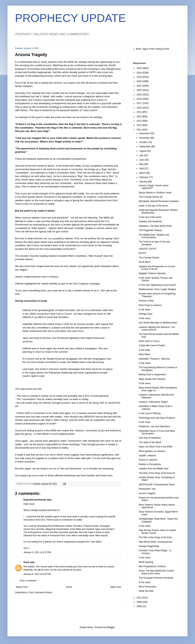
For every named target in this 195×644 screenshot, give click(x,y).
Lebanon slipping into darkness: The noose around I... (157, 328)
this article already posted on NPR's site (79, 72)
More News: (145, 354)
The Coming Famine (149, 258)
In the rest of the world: (150, 217)
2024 (139, 73)
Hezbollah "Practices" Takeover (154, 359)
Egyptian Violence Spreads (152, 273)
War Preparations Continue (152, 566)
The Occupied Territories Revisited (156, 578)
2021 (139, 86)
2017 (139, 103)
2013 (139, 121)
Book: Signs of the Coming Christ (153, 49)
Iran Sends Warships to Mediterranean (158, 323)
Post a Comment (28, 581)
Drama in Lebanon (148, 460)
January (144, 182)
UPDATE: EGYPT (148, 249)
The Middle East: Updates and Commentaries (154, 236)
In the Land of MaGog (150, 413)
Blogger (111, 627)
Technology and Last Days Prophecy (157, 418)
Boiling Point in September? (153, 375)
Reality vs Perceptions (150, 464)
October (144, 142)
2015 (139, 112)
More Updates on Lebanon (152, 451)
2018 (139, 99)
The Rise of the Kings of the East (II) (157, 473)
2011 (139, 130)
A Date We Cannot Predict (152, 346)
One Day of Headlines (150, 438)
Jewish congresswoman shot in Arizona (37, 277)
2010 (139, 598)
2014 (139, 117)
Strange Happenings (149, 546)
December (145, 133)
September (145, 147)
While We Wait (146, 591)
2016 (139, 108)
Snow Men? (145, 262)
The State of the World (150, 442)
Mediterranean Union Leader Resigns (157, 289)
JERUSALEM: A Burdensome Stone (157, 485)
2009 (139, 602)
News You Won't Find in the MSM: (156, 447)
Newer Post (22, 587)
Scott (26, 562)
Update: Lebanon (147, 456)
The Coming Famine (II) (151, 197)
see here (67, 117)
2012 (139, 125)
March (143, 173)
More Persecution (148, 587)
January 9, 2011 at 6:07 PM (37, 574)
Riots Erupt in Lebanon (150, 305)
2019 (139, 95)
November (145, 138)
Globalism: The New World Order (155, 226)
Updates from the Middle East (154, 469)
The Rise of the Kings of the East (155, 537)
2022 (139, 81)
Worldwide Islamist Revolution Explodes (159, 201)
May (142, 164)
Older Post (116, 587)
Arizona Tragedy (147, 493)
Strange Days (146, 314)
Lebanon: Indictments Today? (153, 402)
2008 (139, 606)
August (143, 151)
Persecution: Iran (147, 489)
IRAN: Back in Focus (149, 341)
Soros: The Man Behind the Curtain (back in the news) (156, 572)
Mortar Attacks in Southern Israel (155, 193)
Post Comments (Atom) (40, 592)
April (142, 168)
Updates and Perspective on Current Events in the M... (157, 268)
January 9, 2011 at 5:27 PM (37, 552)
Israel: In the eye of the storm (153, 206)
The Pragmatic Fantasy (150, 230)
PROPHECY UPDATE (70, 18)
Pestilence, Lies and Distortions (154, 426)
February (144, 177)
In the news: (145, 310)
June (142, 160)
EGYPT (143, 253)
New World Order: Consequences (156, 542)
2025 (139, 68)
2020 (139, 90)
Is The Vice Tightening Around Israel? (157, 285)
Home (69, 587)
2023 (139, 77)
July (142, 155)
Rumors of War (146, 301)
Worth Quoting (146, 562)
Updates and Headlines (150, 221)
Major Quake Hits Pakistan (152, 379)
